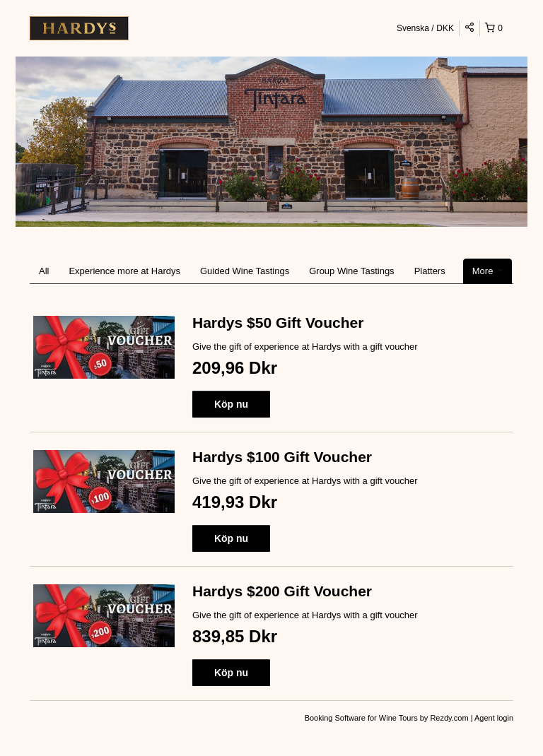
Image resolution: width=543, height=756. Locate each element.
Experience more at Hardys (124, 271)
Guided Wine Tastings (245, 271)
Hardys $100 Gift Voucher (282, 457)
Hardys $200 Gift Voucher (282, 591)
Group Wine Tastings (351, 271)
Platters (430, 271)
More (487, 271)
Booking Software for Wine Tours (362, 718)
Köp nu (231, 404)
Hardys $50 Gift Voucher (278, 323)
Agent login (494, 718)
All (44, 271)
